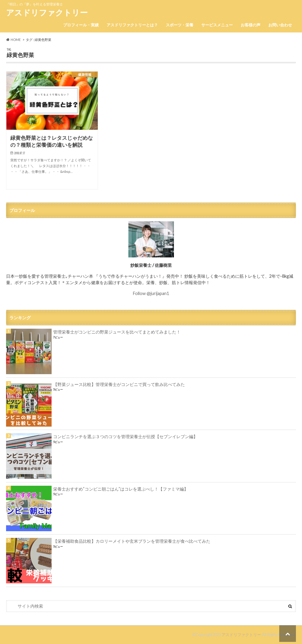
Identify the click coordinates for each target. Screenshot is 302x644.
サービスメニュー (217, 25)
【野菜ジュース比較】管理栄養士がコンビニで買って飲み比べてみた (119, 384)
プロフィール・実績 (81, 25)
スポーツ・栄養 (180, 25)
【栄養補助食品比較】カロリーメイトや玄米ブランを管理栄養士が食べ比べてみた (132, 541)
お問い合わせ (280, 25)
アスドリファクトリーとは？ (132, 25)
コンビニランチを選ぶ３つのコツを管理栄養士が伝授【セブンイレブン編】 (125, 436)
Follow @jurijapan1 (151, 293)
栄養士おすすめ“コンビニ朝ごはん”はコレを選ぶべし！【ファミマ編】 (121, 489)
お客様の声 (251, 25)
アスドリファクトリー (47, 12)
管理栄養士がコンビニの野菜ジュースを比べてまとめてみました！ (117, 332)
